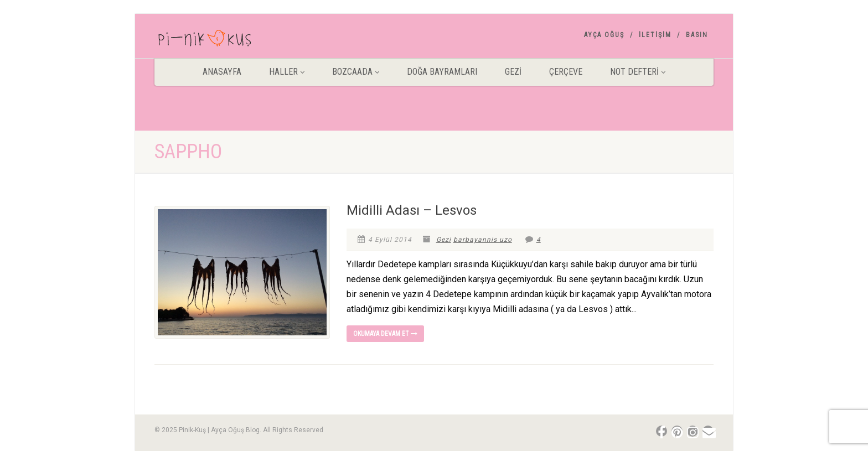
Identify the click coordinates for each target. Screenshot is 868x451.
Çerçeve (566, 72)
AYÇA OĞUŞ (604, 35)
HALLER (287, 72)
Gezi (444, 240)
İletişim (655, 35)
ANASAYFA (222, 72)
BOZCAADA (356, 72)
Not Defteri (638, 72)
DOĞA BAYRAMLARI (442, 72)
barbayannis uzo (483, 240)
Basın (697, 35)
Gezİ (513, 72)
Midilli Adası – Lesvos (412, 210)
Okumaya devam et (385, 334)
